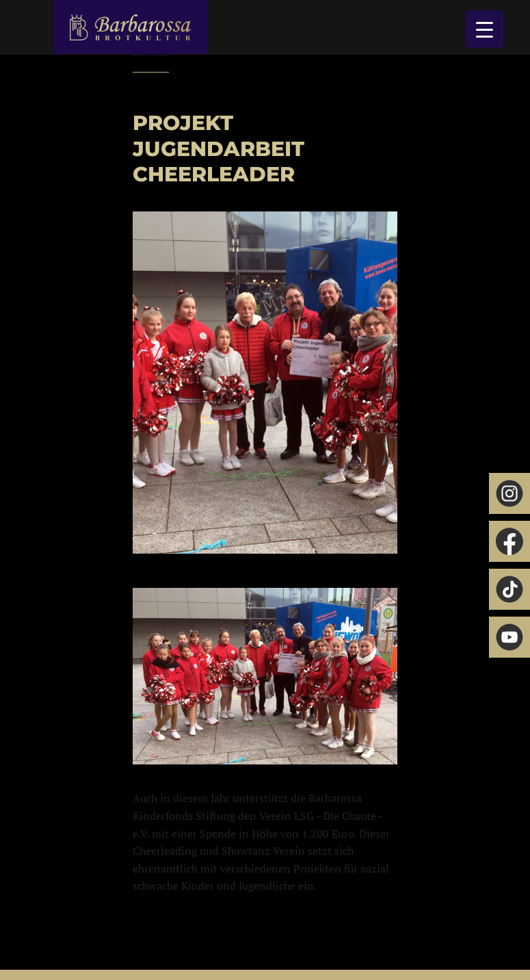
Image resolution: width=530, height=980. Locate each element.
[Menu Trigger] (485, 29)
